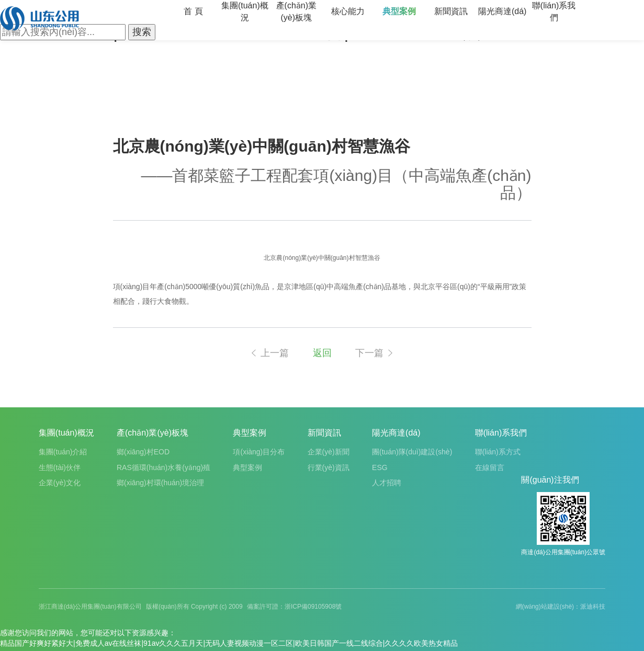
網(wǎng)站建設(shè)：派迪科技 (561, 607)
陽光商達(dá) (502, 11)
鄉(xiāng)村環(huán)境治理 (160, 483)
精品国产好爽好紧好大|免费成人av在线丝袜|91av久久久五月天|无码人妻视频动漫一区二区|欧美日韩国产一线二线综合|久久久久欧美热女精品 (229, 643)
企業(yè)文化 (60, 483)
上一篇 (269, 353)
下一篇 (375, 353)
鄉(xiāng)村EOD (143, 452)
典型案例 (399, 11)
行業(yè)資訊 (329, 467)
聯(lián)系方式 (498, 452)
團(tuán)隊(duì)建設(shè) (412, 452)
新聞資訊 (451, 11)
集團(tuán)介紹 (63, 452)
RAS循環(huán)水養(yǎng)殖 (163, 467)
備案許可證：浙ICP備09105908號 (294, 607)
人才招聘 (387, 483)
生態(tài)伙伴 (60, 467)
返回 (322, 353)
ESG (380, 467)
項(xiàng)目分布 (259, 452)
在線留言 (490, 467)
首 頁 (193, 11)
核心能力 (348, 11)
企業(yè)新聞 (329, 452)
